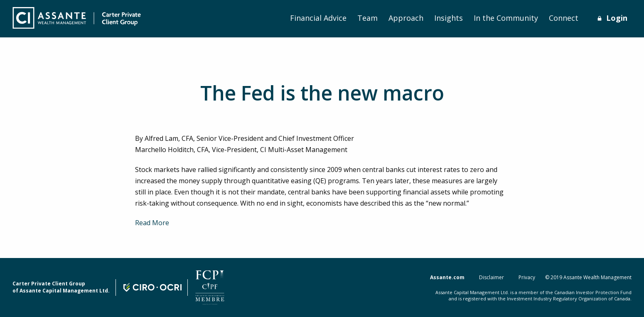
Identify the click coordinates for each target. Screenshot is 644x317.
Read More (152, 223)
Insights (449, 18)
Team (367, 18)
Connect (564, 18)
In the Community (506, 18)
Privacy (527, 277)
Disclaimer (492, 277)
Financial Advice (318, 18)
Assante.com (447, 277)
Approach (406, 18)
